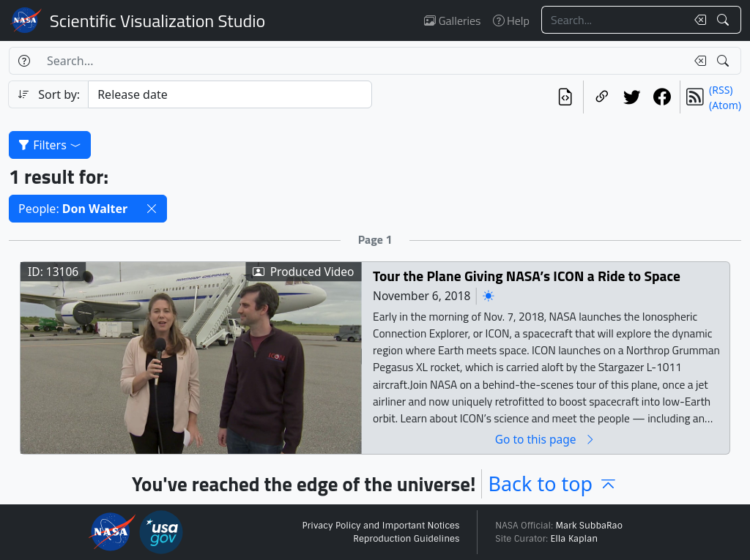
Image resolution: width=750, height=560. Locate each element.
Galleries (452, 20)
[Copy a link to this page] (602, 97)
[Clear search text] (697, 20)
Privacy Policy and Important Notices (380, 526)
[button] (152, 209)
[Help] (24, 61)
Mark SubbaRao (589, 526)
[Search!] (725, 20)
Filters (50, 145)
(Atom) (725, 105)
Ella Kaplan (575, 539)
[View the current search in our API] (565, 97)
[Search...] (614, 20)
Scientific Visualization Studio (157, 20)
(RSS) (721, 90)
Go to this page (546, 439)
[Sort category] (230, 94)
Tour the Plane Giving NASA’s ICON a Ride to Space (527, 276)
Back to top (553, 484)
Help (511, 20)
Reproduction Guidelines (406, 539)
